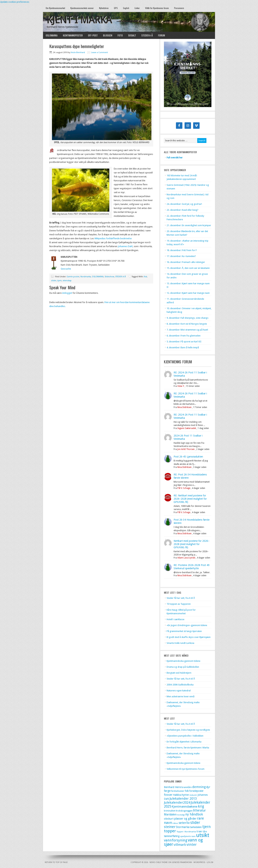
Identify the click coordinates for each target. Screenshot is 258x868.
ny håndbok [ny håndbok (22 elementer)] (194, 814)
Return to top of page (56, 862)
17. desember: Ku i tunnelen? (181, 256)
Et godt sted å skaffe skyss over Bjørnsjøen (189, 637)
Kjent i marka (79, 20)
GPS (116, 8)
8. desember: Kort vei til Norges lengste (187, 324)
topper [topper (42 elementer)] (170, 831)
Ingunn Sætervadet (187, 428)
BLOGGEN (108, 35)
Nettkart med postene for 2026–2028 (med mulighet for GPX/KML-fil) (192, 544)
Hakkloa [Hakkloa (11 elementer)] (177, 795)
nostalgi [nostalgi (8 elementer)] (181, 815)
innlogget (67, 293)
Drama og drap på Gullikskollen (183, 667)
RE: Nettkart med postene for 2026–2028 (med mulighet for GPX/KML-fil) (190, 499)
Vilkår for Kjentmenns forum (157, 8)
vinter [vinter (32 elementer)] (192, 845)
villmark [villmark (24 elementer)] (180, 845)
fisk (145, 277)
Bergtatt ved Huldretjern (179, 673)
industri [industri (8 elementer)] (193, 795)
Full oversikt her (175, 158)
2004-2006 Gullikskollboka (180, 685)
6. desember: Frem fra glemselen (184, 336)
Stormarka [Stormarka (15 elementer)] (183, 827)
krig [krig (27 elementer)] (201, 806)
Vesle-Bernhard (78, 52)
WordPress (199, 862)
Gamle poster (73, 277)
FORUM (161, 35)
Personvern (179, 8)
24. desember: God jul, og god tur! (184, 204)
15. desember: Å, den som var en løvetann (188, 268)
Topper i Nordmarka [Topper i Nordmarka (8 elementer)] (186, 832)
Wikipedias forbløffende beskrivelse (113, 238)
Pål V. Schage (184, 488)
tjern (59, 281)
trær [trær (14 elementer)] (199, 831)
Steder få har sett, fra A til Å (181, 598)
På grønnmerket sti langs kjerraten (184, 631)
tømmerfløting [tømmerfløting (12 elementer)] (172, 836)
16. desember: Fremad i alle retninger (186, 262)
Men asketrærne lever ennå (181, 696)
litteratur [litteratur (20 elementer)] (200, 810)
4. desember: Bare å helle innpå (183, 347)
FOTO (120, 35)
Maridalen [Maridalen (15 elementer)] (170, 815)
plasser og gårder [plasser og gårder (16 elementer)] (185, 819)
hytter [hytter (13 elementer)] (185, 795)
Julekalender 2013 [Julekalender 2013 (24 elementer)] (183, 799)
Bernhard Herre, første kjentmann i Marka (188, 748)
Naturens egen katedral (179, 691)
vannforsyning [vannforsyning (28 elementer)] (176, 840)
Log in (210, 862)
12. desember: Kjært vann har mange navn (188, 293)
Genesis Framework (182, 862)
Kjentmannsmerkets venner (82, 8)
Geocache (66, 269)
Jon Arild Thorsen (186, 449)
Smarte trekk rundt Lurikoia (180, 643)
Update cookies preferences (15, 2)
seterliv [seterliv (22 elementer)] (184, 823)
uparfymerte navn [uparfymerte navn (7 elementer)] (188, 836)
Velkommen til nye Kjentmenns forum (186, 769)
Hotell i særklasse (175, 619)
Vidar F (181, 386)
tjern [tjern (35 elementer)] (206, 827)
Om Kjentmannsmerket (55, 8)
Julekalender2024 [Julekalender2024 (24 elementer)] (177, 802)
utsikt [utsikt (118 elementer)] (203, 835)
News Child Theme (159, 862)
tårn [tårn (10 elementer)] (205, 832)
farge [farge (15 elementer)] (167, 791)
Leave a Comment (100, 52)
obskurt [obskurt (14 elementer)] (169, 819)
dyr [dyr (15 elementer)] (208, 787)
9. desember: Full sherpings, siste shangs (187, 318)
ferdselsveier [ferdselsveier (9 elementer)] (178, 791)
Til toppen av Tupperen (179, 604)
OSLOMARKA (52, 35)
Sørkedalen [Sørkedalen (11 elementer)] (196, 827)
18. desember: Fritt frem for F (182, 250)
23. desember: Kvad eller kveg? (182, 210)
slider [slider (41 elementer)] (195, 822)
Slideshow (109, 277)
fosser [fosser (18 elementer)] (168, 795)
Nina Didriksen (184, 407)
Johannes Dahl (125, 246)
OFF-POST (93, 35)
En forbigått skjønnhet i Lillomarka (184, 742)
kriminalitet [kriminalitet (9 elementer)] (170, 811)
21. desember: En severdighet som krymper (189, 225)
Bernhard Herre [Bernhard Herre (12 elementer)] (172, 787)
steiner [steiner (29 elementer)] (170, 827)
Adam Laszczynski (186, 558)
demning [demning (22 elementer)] (199, 787)
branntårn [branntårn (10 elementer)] (187, 787)
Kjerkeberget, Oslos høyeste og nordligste (188, 730)
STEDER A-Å (147, 35)
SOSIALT (132, 35)
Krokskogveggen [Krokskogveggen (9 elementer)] (184, 811)
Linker (137, 8)
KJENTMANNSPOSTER (73, 35)
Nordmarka (86, 277)
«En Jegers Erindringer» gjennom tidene (187, 625)
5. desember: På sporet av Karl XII (184, 342)
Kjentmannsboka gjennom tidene (183, 661)
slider (54, 281)
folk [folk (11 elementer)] (187, 791)
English (126, 8)
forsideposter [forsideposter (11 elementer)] (196, 791)
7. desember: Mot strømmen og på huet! (187, 330)
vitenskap (67, 281)
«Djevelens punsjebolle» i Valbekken (185, 736)
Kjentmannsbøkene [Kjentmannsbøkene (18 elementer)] (185, 806)
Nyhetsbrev (104, 8)
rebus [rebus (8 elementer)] (175, 823)
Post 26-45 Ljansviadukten (188, 457)
